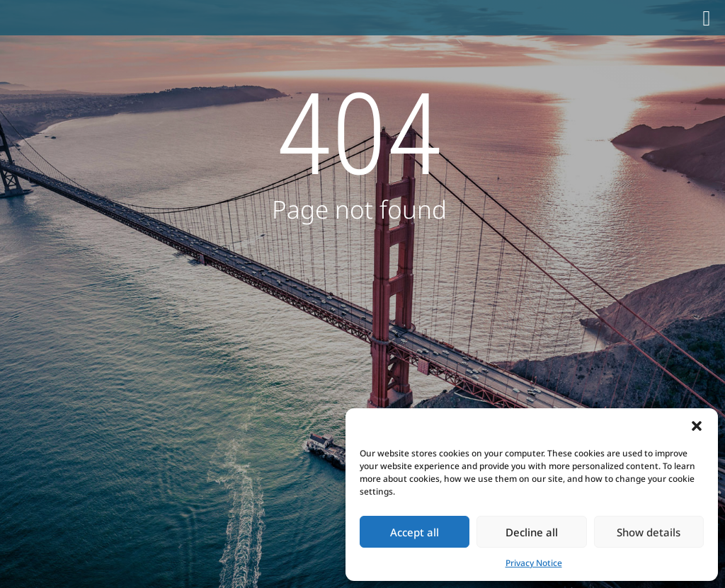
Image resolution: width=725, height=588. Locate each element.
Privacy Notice (534, 563)
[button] (697, 426)
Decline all (532, 532)
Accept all (415, 532)
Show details (649, 532)
